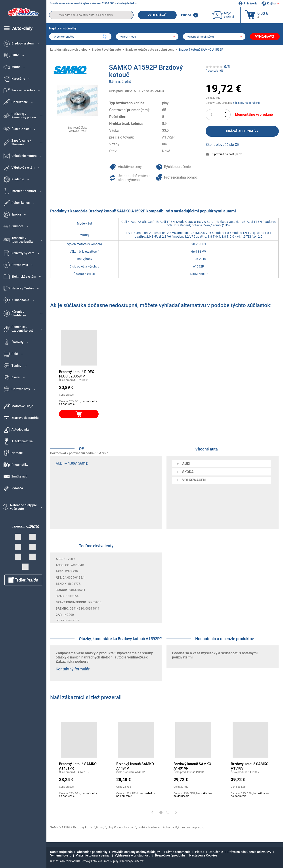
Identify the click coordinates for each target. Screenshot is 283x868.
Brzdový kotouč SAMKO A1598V (250, 766)
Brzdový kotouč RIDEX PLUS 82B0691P (76, 374)
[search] (91, 15)
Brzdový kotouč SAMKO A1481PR (78, 766)
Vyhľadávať (157, 15)
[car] (214, 37)
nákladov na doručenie (247, 103)
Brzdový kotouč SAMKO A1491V (135, 766)
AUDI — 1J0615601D (72, 463)
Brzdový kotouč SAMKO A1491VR (192, 766)
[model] (147, 37)
